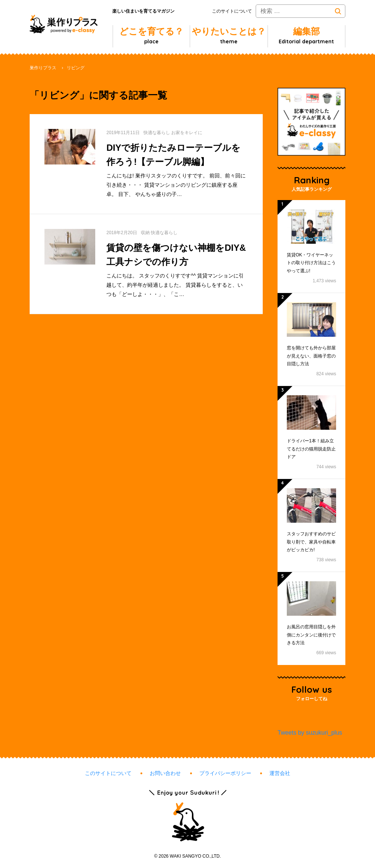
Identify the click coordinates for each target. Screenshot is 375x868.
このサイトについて (232, 11)
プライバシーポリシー (225, 773)
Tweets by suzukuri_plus (310, 733)
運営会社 (280, 773)
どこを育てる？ (151, 36)
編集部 (306, 36)
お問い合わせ (165, 773)
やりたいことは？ (229, 36)
